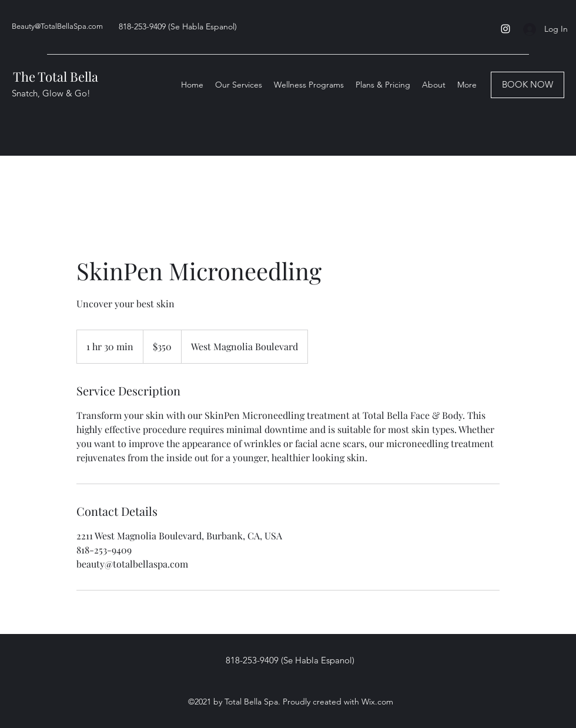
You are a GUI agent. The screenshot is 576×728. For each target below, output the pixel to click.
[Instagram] (505, 29)
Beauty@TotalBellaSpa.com (57, 26)
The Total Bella (56, 76)
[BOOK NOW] (528, 85)
